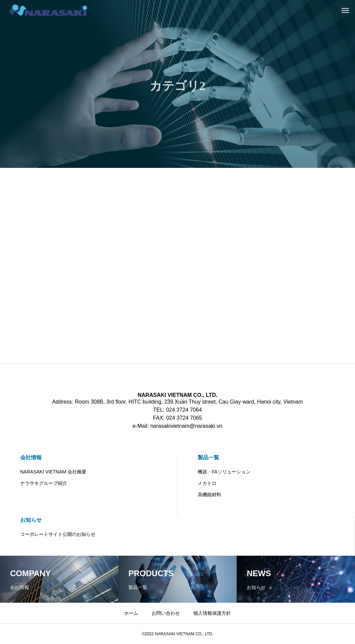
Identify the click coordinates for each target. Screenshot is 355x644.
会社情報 (31, 457)
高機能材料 (209, 495)
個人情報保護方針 (212, 613)
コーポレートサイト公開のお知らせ (58, 534)
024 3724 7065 (184, 418)
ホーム (131, 613)
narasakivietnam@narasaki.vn (186, 426)
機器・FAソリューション (224, 472)
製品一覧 (208, 457)
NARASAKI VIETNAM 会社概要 (53, 472)
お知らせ (31, 520)
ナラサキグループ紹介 (44, 483)
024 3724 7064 (184, 410)
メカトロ (207, 483)
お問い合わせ (166, 613)
